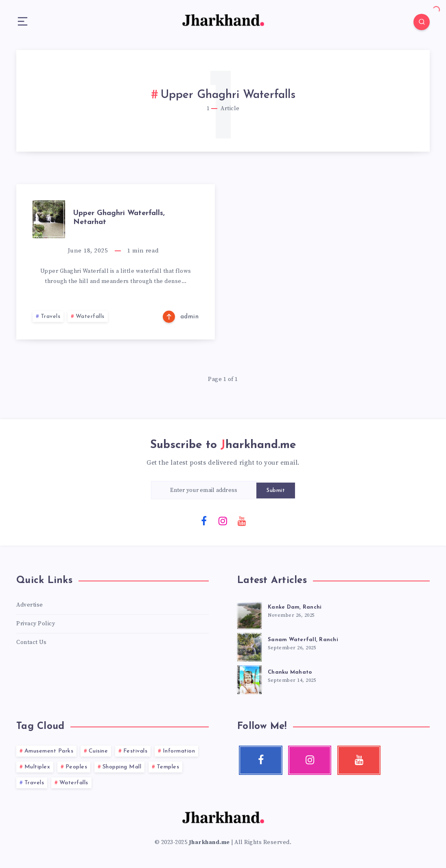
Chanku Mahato (290, 672)
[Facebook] (204, 520)
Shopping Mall (122, 767)
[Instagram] (223, 520)
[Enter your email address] (204, 490)
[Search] (422, 22)
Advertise (30, 605)
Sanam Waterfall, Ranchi (303, 640)
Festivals (136, 751)
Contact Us (31, 642)
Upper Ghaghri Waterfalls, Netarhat (119, 218)
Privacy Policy (36, 624)
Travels (51, 317)
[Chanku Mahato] (249, 679)
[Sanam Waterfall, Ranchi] (249, 646)
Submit (276, 491)
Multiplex (37, 767)
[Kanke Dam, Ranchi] (249, 613)
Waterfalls (90, 317)
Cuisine (98, 751)
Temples (168, 767)
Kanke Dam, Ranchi (295, 607)
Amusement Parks (49, 751)
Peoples (77, 767)
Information (179, 751)
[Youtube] (242, 520)
